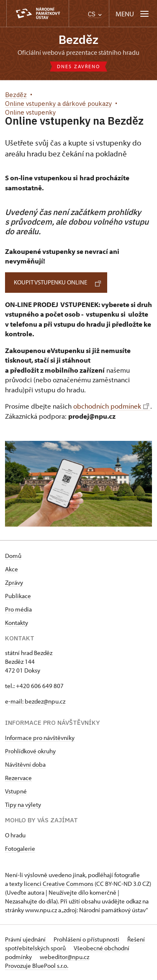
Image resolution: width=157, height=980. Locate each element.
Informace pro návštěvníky (40, 738)
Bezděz (78, 40)
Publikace (18, 596)
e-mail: (14, 701)
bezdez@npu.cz (45, 701)
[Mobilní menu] (133, 14)
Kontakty (17, 623)
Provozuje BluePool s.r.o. (37, 966)
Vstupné (16, 791)
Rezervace (18, 778)
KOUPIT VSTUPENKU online (57, 282)
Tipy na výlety (23, 805)
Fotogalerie (20, 848)
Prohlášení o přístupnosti (87, 939)
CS (95, 14)
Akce (12, 569)
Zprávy (14, 582)
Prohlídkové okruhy (30, 751)
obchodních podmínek (111, 406)
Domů (13, 556)
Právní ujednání (26, 939)
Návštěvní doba (25, 764)
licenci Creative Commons (59, 884)
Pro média (18, 609)
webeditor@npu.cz (64, 957)
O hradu (15, 835)
